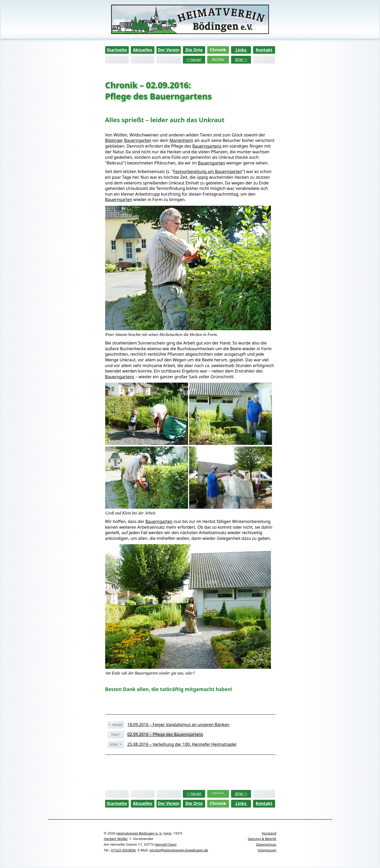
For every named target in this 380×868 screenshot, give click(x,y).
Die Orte (194, 50)
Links (241, 50)
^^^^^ (218, 794)
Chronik (218, 50)
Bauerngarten (138, 140)
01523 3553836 (123, 850)
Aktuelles (143, 50)
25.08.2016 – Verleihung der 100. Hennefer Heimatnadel (182, 744)
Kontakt (264, 50)
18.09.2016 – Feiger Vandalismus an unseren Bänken (178, 725)
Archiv (218, 59)
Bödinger (114, 140)
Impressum (267, 850)
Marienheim (181, 140)
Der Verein (169, 50)
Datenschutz (266, 844)
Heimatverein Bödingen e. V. (139, 833)
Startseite (117, 50)
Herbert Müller (116, 839)
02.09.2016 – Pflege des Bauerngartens (165, 734)
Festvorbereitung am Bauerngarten (208, 171)
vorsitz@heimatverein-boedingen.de (179, 850)
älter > (241, 59)
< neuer (194, 59)
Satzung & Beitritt (262, 839)
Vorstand (269, 833)
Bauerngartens (207, 146)
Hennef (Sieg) (166, 844)
